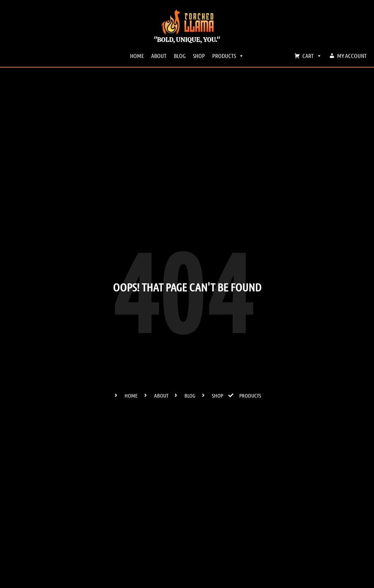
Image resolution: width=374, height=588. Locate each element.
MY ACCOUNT (352, 56)
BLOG (180, 56)
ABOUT (159, 56)
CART (312, 56)
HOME (137, 56)
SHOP (199, 56)
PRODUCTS (228, 56)
